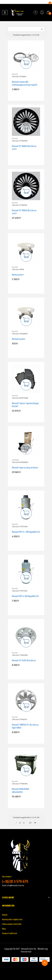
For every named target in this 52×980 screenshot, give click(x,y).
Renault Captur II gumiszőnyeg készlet (25, 405)
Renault (15, 74)
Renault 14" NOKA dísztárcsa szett (24, 212)
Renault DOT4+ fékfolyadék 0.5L (26, 532)
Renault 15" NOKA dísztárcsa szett (24, 148)
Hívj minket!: (26, 879)
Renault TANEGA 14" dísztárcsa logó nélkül (25, 726)
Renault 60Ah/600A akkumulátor (20, 790)
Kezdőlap (15, 460)
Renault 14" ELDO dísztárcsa (24, 660)
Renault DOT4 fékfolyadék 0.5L (25, 596)
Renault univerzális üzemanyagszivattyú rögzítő (25, 83)
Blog (4, 929)
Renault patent (19, 339)
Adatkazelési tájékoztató (12, 919)
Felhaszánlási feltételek (12, 924)
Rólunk (5, 915)
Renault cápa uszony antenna (25, 468)
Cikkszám (15, 77)
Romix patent (18, 275)
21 (30, 823)
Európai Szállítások (9, 933)
